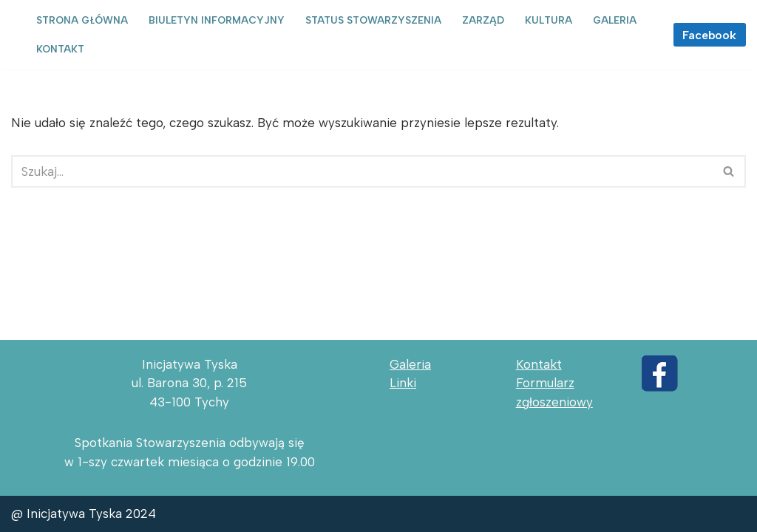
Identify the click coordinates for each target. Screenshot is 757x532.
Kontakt (60, 49)
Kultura (549, 20)
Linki (403, 383)
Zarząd (483, 20)
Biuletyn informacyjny (217, 20)
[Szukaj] (362, 171)
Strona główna (82, 20)
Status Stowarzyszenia (373, 20)
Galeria (615, 20)
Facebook (709, 35)
